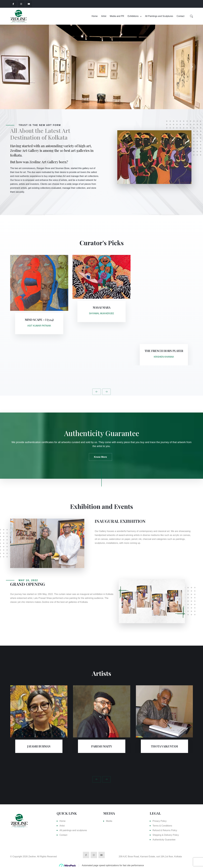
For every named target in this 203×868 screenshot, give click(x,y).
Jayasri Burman (39, 746)
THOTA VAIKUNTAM (164, 746)
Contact (181, 16)
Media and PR (117, 16)
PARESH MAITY (102, 746)
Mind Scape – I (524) (39, 320)
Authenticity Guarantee (164, 840)
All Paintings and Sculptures (159, 16)
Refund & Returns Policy (165, 830)
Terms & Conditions (162, 826)
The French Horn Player (164, 351)
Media (109, 821)
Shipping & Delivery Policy (166, 835)
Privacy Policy (160, 821)
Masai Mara (102, 307)
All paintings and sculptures (73, 830)
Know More (101, 457)
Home (95, 16)
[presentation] (11, 67)
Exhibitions (133, 16)
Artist (104, 16)
